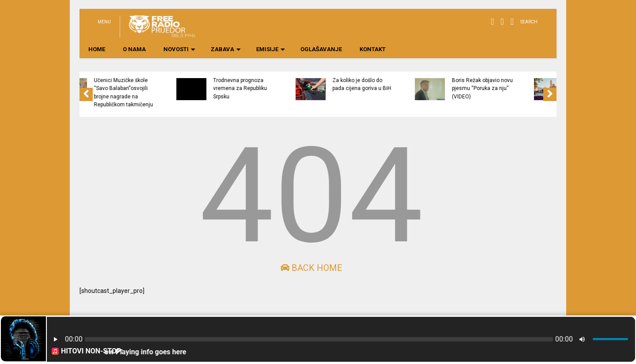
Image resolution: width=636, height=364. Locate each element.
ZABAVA (226, 49)
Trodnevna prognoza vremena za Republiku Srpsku (301, 88)
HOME (97, 49)
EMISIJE (271, 49)
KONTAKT (373, 49)
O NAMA (134, 49)
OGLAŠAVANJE (321, 49)
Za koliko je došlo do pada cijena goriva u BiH (423, 84)
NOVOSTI (179, 49)
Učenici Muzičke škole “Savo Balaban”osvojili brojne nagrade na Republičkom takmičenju (185, 92)
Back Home (311, 268)
